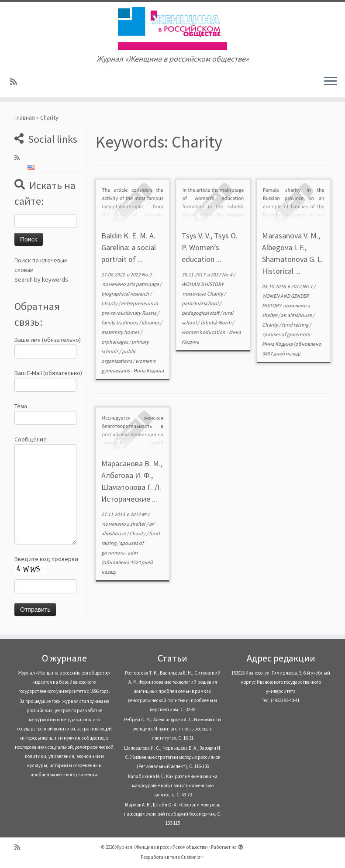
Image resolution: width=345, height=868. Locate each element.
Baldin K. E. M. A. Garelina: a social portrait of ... (129, 247)
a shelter (136, 524)
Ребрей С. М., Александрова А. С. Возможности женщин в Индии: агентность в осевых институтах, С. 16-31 (172, 729)
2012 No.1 (302, 286)
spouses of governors (286, 334)
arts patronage (143, 284)
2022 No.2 (141, 274)
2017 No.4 (222, 274)
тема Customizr (186, 857)
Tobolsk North (216, 322)
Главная (25, 117)
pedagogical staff (201, 313)
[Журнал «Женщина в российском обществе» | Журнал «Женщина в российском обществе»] (172, 28)
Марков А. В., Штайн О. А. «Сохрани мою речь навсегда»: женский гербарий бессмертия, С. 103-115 (173, 814)
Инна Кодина (148, 370)
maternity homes (121, 332)
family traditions (120, 322)
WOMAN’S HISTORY (203, 284)
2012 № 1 (140, 514)
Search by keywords (41, 279)
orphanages (115, 342)
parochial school (200, 303)
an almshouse (297, 315)
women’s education (204, 332)
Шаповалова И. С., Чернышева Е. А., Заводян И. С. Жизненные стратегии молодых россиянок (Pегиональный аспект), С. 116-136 (173, 757)
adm (133, 553)
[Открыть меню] (331, 82)
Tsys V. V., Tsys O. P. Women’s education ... (210, 247)
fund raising (295, 325)
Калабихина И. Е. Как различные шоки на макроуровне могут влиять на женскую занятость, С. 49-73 (173, 785)
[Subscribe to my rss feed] (16, 82)
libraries (151, 322)
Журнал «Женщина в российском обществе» (162, 847)
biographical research (126, 294)
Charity (110, 303)
